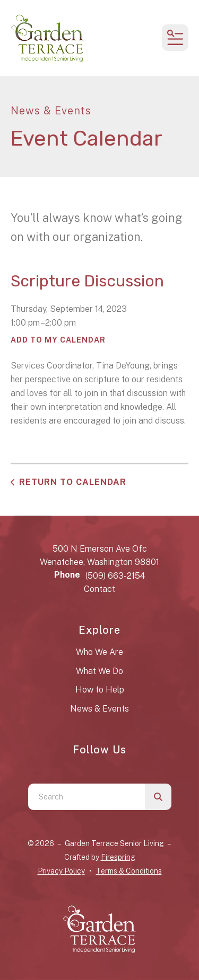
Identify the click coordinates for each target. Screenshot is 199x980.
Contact (99, 589)
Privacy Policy (61, 871)
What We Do (99, 671)
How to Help (100, 690)
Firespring (118, 857)
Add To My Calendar (58, 340)
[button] (175, 38)
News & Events (99, 709)
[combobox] (86, 797)
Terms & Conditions (129, 871)
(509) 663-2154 (115, 576)
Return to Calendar (73, 482)
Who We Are (99, 652)
